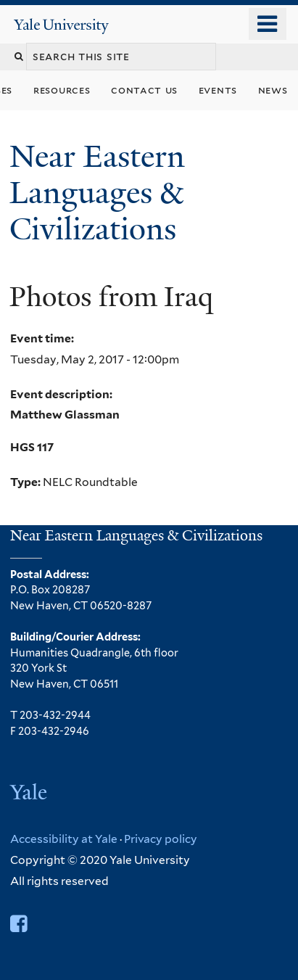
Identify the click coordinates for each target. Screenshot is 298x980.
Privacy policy (161, 839)
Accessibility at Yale (64, 839)
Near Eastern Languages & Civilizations (97, 193)
